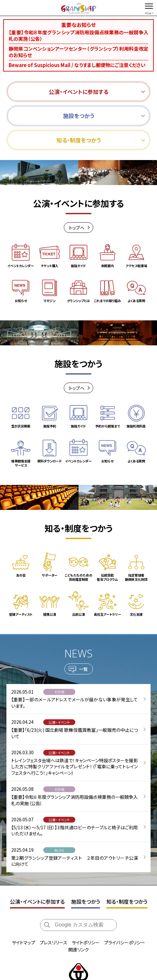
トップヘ (77, 228)
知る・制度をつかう (127, 863)
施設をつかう (86, 863)
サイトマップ (24, 904)
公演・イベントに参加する (37, 863)
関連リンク (78, 911)
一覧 (83, 637)
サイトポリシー (86, 904)
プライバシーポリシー (125, 904)
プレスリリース (54, 904)
